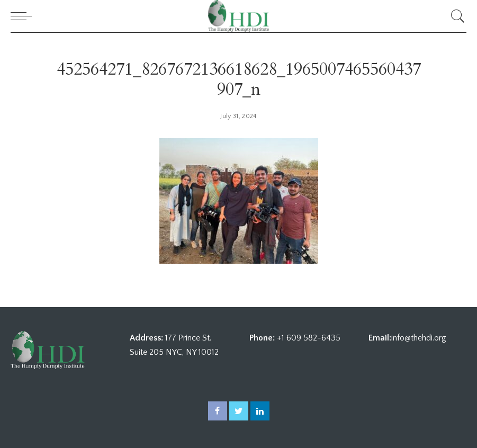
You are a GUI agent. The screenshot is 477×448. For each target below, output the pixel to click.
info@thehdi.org (419, 338)
